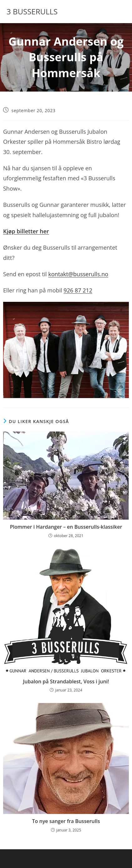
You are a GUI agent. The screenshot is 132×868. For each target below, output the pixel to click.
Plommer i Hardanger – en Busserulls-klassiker (66, 527)
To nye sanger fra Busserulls (66, 821)
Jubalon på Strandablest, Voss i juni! (66, 681)
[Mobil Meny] (116, 12)
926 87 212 (78, 290)
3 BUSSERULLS (32, 11)
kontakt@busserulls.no (78, 274)
